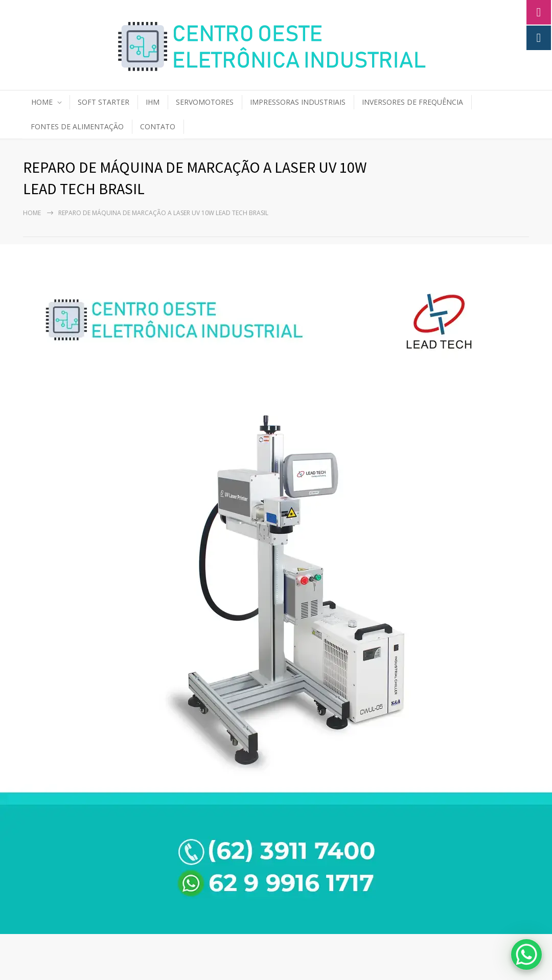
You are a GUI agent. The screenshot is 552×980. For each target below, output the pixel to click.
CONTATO (158, 126)
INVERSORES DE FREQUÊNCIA (412, 102)
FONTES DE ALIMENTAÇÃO (77, 126)
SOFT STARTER (103, 102)
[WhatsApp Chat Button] (526, 954)
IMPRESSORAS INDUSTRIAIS (298, 102)
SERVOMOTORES (205, 102)
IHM (153, 102)
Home (32, 213)
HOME (42, 102)
